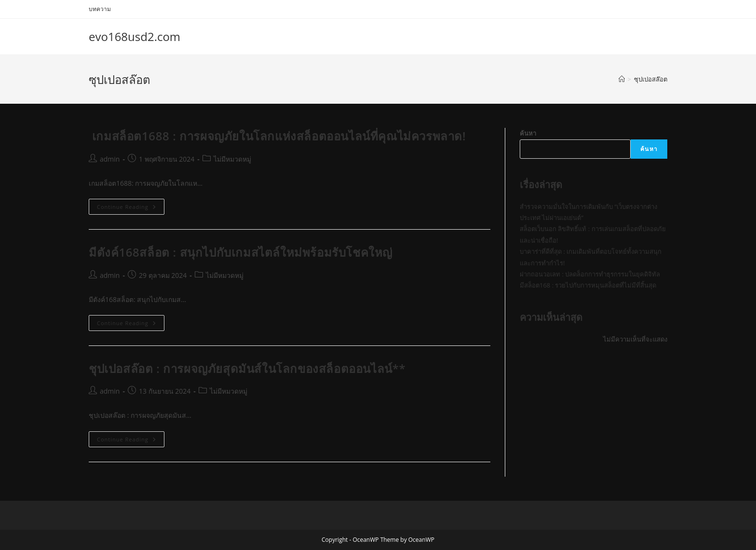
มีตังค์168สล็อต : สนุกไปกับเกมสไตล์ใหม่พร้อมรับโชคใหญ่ (241, 252)
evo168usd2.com (135, 36)
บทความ (100, 9)
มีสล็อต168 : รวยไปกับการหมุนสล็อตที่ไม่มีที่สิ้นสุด (588, 285)
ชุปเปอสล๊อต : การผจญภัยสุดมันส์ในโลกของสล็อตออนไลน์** (247, 368)
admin (110, 159)
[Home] (622, 79)
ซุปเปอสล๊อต (651, 79)
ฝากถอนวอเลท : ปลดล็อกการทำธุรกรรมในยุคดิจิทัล (590, 274)
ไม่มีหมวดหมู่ (232, 159)
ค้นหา (528, 133)
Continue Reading (131, 208)
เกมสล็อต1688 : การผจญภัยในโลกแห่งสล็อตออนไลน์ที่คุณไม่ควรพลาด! (277, 136)
